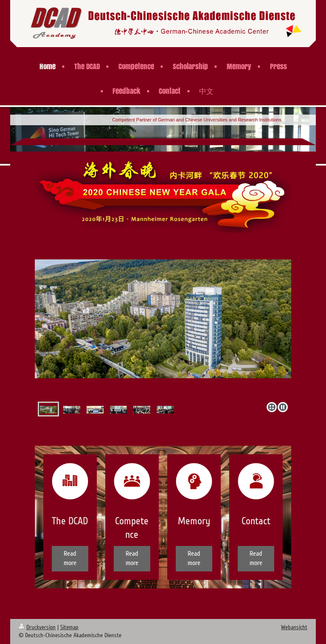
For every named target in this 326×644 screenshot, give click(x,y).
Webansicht (294, 627)
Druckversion (37, 627)
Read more (70, 558)
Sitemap (69, 627)
